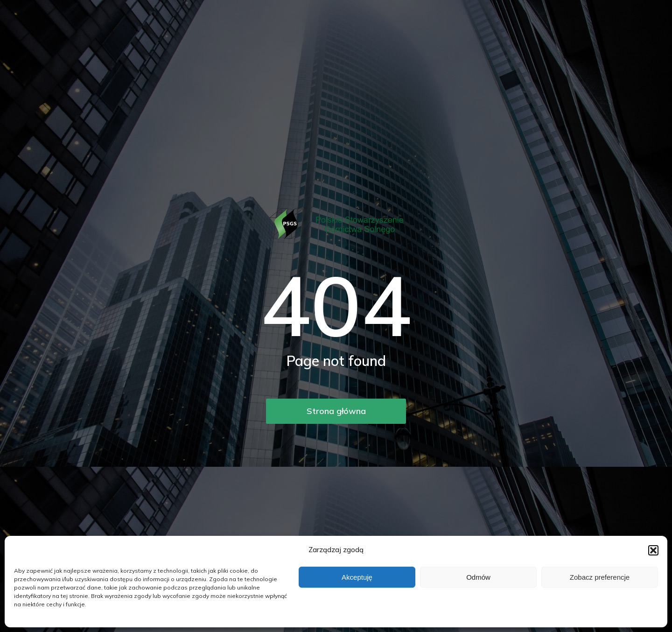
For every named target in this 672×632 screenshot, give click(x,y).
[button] (653, 550)
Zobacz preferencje (600, 577)
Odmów (478, 577)
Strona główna (336, 411)
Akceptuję (357, 577)
